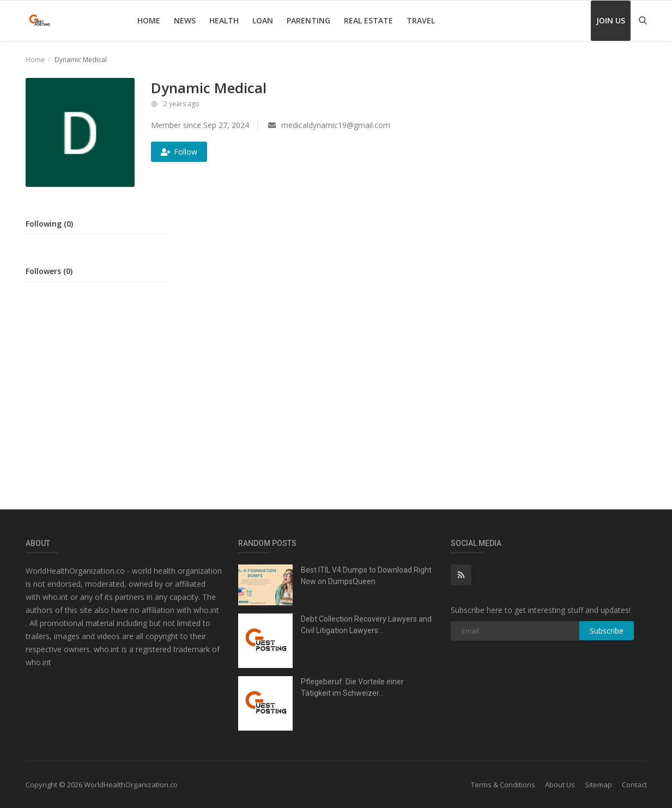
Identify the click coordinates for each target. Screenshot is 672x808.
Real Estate (368, 20)
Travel (421, 20)
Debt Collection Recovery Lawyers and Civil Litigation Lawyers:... (366, 625)
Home (149, 20)
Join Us (611, 20)
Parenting (308, 20)
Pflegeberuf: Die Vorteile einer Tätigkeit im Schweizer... (352, 687)
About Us (560, 785)
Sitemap (598, 785)
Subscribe (607, 631)
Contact (634, 785)
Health (224, 20)
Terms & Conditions (503, 785)
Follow (179, 152)
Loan (263, 20)
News (185, 20)
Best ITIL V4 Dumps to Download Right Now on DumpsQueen (366, 576)
